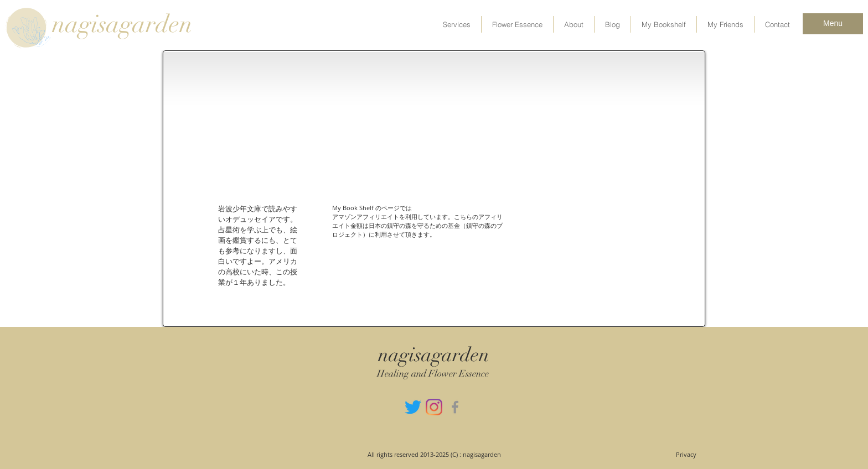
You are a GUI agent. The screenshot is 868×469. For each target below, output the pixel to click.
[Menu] (833, 24)
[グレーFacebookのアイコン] (455, 407)
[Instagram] (434, 407)
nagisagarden (122, 24)
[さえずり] (413, 407)
